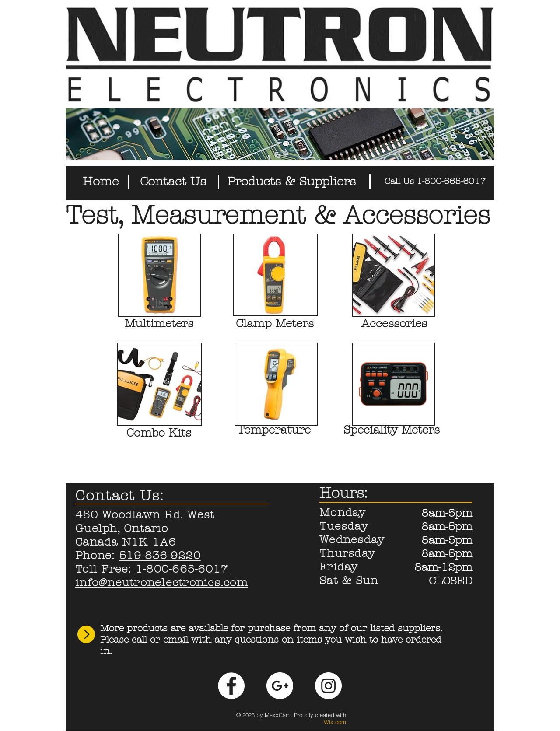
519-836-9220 (160, 556)
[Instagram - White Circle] (328, 686)
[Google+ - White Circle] (280, 686)
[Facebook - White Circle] (231, 686)
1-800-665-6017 (182, 569)
